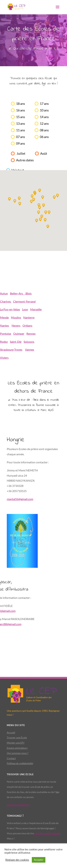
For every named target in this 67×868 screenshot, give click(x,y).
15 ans (21, 117)
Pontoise (6, 334)
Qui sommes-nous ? (18, 753)
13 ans (21, 124)
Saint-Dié (16, 342)
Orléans (27, 325)
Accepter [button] (39, 860)
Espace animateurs (17, 748)
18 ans (21, 104)
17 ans (44, 104)
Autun (4, 293)
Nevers (16, 325)
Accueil (11, 732)
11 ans (21, 130)
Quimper (19, 334)
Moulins (16, 317)
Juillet (21, 154)
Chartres (6, 301)
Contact (11, 758)
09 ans (21, 143)
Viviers (4, 358)
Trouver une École (17, 737)
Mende (4, 317)
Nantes (4, 325)
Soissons (29, 342)
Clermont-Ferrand (24, 301)
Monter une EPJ (16, 743)
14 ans (44, 117)
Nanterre (29, 317)
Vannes (30, 349)
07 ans (21, 137)
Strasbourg (7, 349)
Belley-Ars (18, 293)
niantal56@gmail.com (20, 499)
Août (44, 154)
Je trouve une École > (18, 805)
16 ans (21, 110)
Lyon (25, 309)
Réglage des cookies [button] (17, 860)
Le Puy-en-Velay (10, 309)
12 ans (44, 124)
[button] (20, 204)
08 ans (44, 130)
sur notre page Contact (47, 833)
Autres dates (25, 160)
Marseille (36, 309)
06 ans (44, 137)
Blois (29, 293)
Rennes (31, 334)
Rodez (4, 342)
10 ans (44, 110)
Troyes (18, 349)
